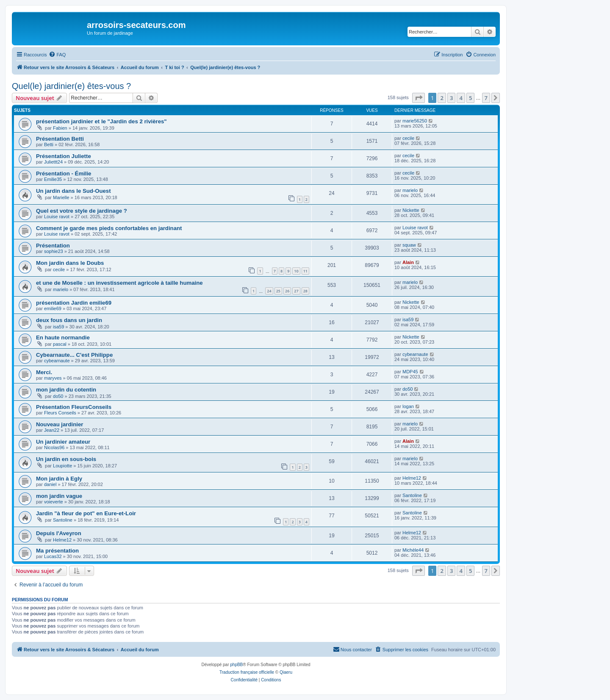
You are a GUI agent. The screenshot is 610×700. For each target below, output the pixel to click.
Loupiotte (62, 466)
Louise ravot (57, 217)
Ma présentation (57, 551)
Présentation (53, 246)
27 (296, 291)
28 (305, 291)
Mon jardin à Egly (59, 479)
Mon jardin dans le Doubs (70, 263)
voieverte (54, 502)
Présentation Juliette (64, 156)
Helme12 (412, 478)
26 (287, 291)
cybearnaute (57, 361)
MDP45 (410, 372)
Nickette (411, 210)
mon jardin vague (59, 496)
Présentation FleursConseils (74, 407)
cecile (408, 138)
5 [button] (470, 98)
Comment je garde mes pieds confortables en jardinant (109, 228)
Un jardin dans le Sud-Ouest (73, 191)
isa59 (58, 327)
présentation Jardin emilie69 (74, 303)
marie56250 (415, 121)
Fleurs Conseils (60, 413)
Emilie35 (53, 179)
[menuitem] (57, 55)
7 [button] (486, 98)
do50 (58, 396)
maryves (53, 378)
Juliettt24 (53, 162)
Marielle (61, 197)
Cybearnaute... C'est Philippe (74, 355)
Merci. (44, 372)
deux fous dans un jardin (69, 320)
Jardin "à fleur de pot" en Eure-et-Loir (86, 513)
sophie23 (54, 251)
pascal (60, 344)
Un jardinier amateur (63, 442)
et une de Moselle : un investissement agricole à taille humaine (119, 283)
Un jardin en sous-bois (66, 459)
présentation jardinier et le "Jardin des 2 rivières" (101, 121)
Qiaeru (286, 672)
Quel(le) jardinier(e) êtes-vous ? (71, 86)
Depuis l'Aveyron (59, 533)
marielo (410, 190)
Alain (408, 262)
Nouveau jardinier (60, 424)
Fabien (60, 128)
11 (305, 271)
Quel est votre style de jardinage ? (82, 211)
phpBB (236, 665)
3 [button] (451, 98)
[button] (419, 98)
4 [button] (461, 98)
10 (296, 271)
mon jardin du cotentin (66, 390)
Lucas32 (53, 556)
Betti (49, 144)
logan (408, 406)
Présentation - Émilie (64, 174)
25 (278, 291)
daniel (50, 484)
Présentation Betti (60, 139)
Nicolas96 (54, 447)
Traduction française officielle (247, 672)
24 (269, 291)
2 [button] (442, 98)
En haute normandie (63, 337)
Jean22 (52, 430)
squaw (409, 245)
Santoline (412, 495)
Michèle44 (413, 550)
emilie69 (53, 308)
